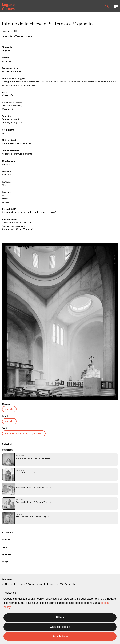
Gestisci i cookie (60, 627)
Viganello (9, 409)
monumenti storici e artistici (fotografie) (24, 433)
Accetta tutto (60, 636)
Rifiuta (60, 617)
